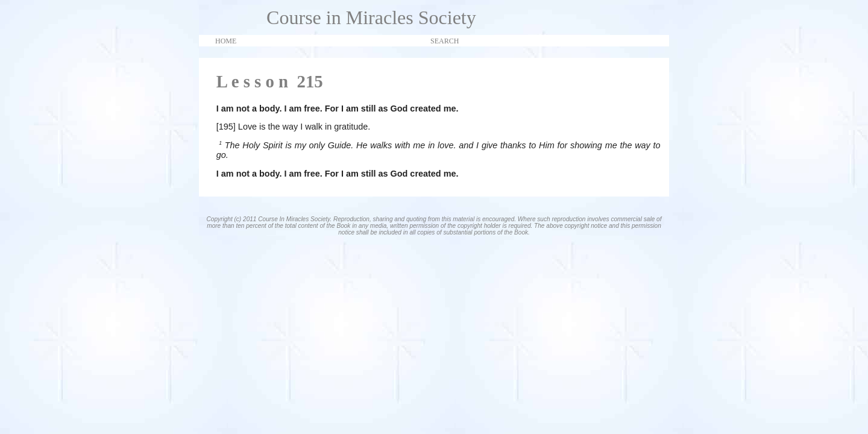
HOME (226, 41)
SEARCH (445, 41)
